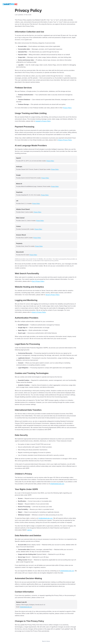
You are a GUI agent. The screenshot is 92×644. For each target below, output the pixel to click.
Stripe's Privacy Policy (65, 140)
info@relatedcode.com (57, 484)
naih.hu (29, 530)
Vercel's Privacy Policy (52, 295)
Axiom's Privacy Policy (39, 312)
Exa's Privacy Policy (38, 281)
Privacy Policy (67, 108)
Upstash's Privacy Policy (43, 121)
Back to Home (46, 641)
